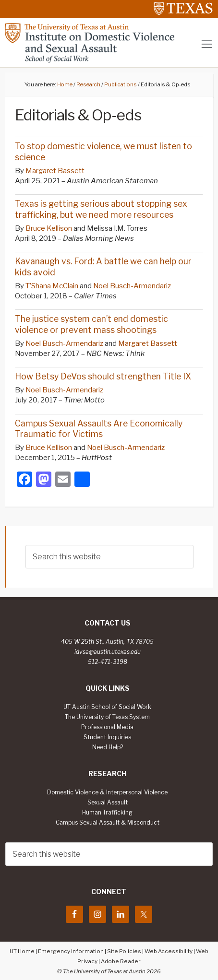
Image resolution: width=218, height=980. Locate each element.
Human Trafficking (107, 813)
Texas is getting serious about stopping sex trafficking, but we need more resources (101, 209)
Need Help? (108, 747)
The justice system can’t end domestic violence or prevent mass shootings (91, 324)
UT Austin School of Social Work (107, 707)
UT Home (22, 951)
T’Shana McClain (52, 286)
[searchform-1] (109, 557)
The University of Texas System (107, 717)
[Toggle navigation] (207, 44)
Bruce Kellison (49, 228)
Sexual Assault (108, 803)
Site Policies (124, 951)
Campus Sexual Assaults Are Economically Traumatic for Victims (99, 429)
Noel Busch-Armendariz (132, 286)
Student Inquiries (107, 737)
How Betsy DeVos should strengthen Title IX (103, 376)
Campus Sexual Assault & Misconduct (108, 823)
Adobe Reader (121, 961)
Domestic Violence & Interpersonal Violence (107, 792)
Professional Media (107, 727)
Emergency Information (71, 951)
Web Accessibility (169, 951)
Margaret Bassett (55, 171)
